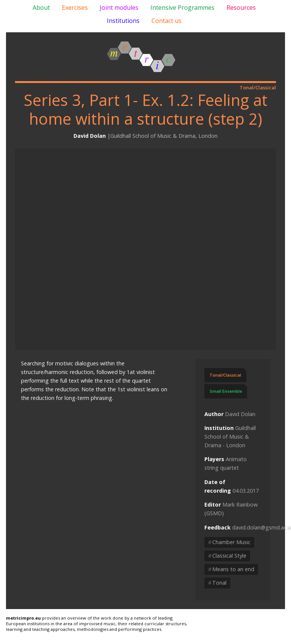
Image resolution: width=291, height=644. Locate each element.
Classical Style (227, 556)
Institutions (123, 21)
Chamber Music (229, 542)
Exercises (75, 8)
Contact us (166, 21)
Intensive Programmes (182, 8)
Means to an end (231, 569)
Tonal (217, 583)
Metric (141, 57)
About (41, 8)
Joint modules (119, 8)
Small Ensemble (226, 391)
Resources (241, 8)
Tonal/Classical (225, 375)
